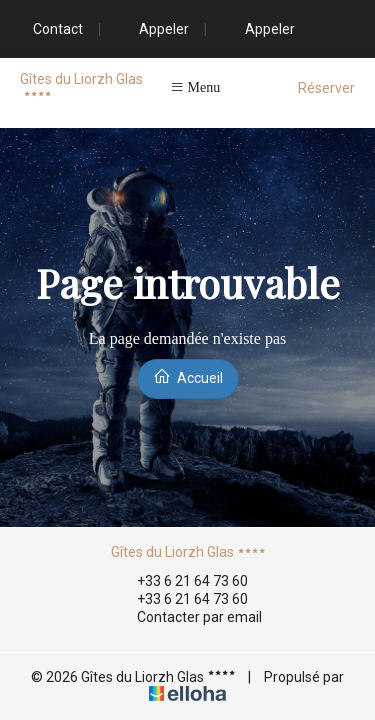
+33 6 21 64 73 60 (181, 581)
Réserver (326, 88)
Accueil (188, 376)
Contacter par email (188, 618)
